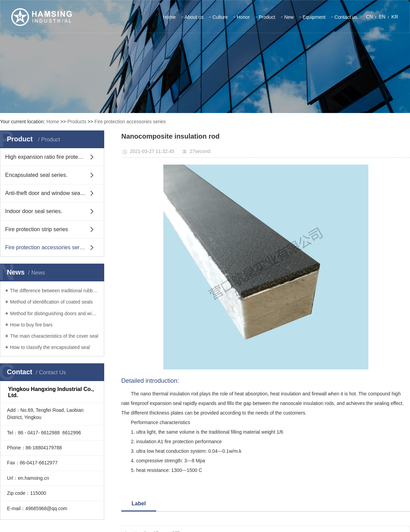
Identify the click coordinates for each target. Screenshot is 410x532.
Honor (243, 17)
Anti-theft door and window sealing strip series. (55, 193)
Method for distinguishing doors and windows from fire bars (54, 313)
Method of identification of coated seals (51, 302)
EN (382, 17)
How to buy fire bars (31, 325)
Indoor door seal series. (34, 211)
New (289, 17)
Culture (220, 17)
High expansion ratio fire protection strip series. (55, 157)
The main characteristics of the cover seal (54, 336)
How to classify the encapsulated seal (50, 347)
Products (77, 122)
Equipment (314, 17)
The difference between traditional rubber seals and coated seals (54, 291)
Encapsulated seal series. (36, 175)
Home (169, 17)
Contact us (346, 17)
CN (369, 17)
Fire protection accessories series (130, 122)
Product (267, 17)
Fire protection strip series (37, 229)
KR (395, 17)
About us (194, 17)
